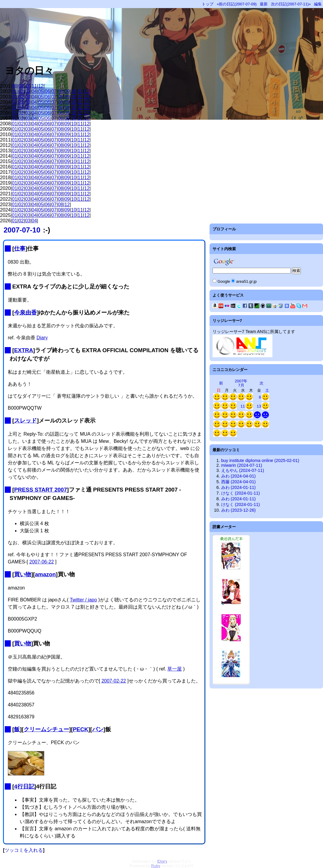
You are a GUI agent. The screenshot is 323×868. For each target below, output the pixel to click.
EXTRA (23, 350)
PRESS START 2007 (40, 490)
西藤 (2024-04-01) (238, 482)
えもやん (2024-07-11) (243, 470)
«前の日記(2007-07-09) (237, 4)
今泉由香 (25, 313)
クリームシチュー (46, 729)
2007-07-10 (22, 230)
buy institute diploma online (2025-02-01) (260, 460)
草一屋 (175, 669)
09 (21, 86)
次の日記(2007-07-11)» (291, 4)
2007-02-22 (114, 681)
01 (15, 91)
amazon (46, 574)
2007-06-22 (42, 562)
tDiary (162, 861)
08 (15, 86)
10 (28, 86)
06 (48, 91)
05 (41, 91)
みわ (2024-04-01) (238, 476)
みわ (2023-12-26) (238, 510)
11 (34, 86)
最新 (264, 4)
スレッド (25, 421)
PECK (81, 729)
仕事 (20, 248)
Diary (42, 338)
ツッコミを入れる (24, 850)
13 (259, 406)
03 (28, 91)
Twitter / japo (83, 600)
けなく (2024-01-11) (241, 493)
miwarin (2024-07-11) (242, 465)
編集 (318, 4)
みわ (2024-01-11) (238, 487)
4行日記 (24, 786)
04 (34, 91)
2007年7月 (241, 383)
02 (21, 91)
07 (54, 91)
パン (98, 729)
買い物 (23, 574)
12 (41, 86)
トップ (208, 4)
